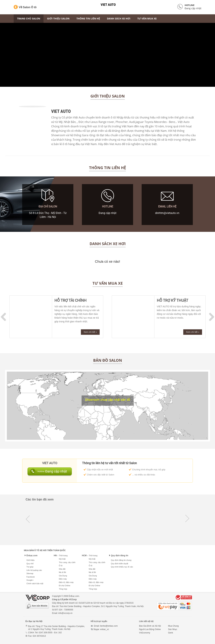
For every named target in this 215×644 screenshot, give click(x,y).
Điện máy (63, 579)
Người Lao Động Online (150, 629)
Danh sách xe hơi (119, 18)
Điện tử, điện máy (66, 582)
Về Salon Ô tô (25, 7)
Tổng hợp (63, 589)
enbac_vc (105, 629)
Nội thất (62, 559)
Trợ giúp (30, 567)
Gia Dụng (63, 576)
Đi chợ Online (65, 586)
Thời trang (63, 556)
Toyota (149, 122)
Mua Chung (173, 626)
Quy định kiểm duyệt (120, 564)
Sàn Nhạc (173, 629)
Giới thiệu (30, 560)
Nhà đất (62, 569)
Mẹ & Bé (62, 572)
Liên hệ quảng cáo (34, 570)
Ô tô (61, 566)
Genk (171, 633)
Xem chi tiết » (90, 332)
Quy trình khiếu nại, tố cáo (122, 567)
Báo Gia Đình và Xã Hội (150, 626)
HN (55, 556)
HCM (84, 556)
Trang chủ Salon (29, 18)
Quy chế (30, 564)
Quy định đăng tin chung (121, 560)
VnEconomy (145, 633)
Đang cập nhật (193, 8)
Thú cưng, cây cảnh (67, 562)
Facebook (31, 577)
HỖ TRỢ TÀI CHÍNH (70, 300)
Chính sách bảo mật (35, 583)
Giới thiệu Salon (58, 18)
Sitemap (30, 573)
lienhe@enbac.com (109, 626)
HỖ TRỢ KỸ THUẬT (173, 300)
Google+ (30, 580)
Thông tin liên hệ (88, 18)
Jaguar (140, 122)
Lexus (94, 122)
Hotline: (41, 471)
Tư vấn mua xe (147, 18)
